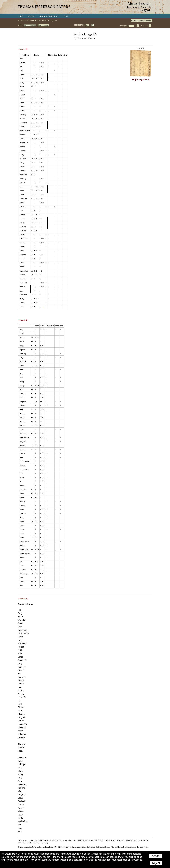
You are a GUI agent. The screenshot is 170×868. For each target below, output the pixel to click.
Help (66, 16)
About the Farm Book (49, 16)
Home (20, 16)
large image (43, 25)
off (93, 25)
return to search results (141, 21)
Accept (156, 856)
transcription (30, 25)
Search (31, 16)
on (87, 25)
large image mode (140, 80)
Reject (156, 863)
